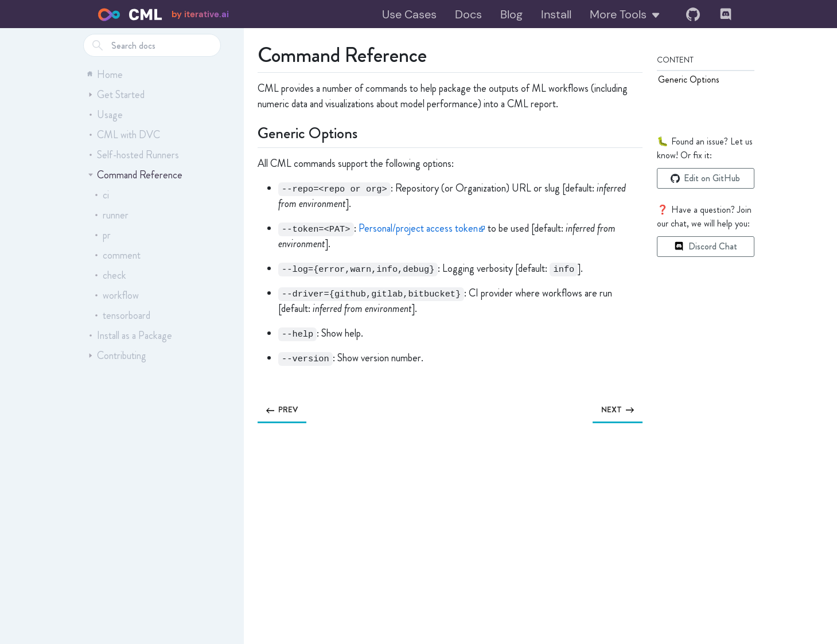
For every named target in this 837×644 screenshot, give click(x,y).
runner (111, 215)
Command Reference (135, 175)
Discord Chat (705, 246)
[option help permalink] (263, 333)
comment (117, 255)
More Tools (625, 14)
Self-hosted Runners (134, 155)
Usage (106, 115)
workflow (116, 295)
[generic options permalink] (251, 132)
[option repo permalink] (263, 188)
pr (102, 235)
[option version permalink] (263, 358)
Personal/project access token (418, 228)
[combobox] (152, 45)
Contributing (117, 356)
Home (105, 75)
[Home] (130, 14)
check (110, 275)
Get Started (116, 95)
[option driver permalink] (263, 293)
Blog (511, 14)
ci (102, 195)
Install (556, 14)
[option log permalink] (263, 269)
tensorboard (122, 315)
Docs (468, 14)
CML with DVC (124, 135)
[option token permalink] (263, 229)
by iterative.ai (200, 14)
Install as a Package (130, 335)
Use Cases (409, 14)
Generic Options (689, 79)
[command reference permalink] (251, 53)
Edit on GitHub (705, 178)
